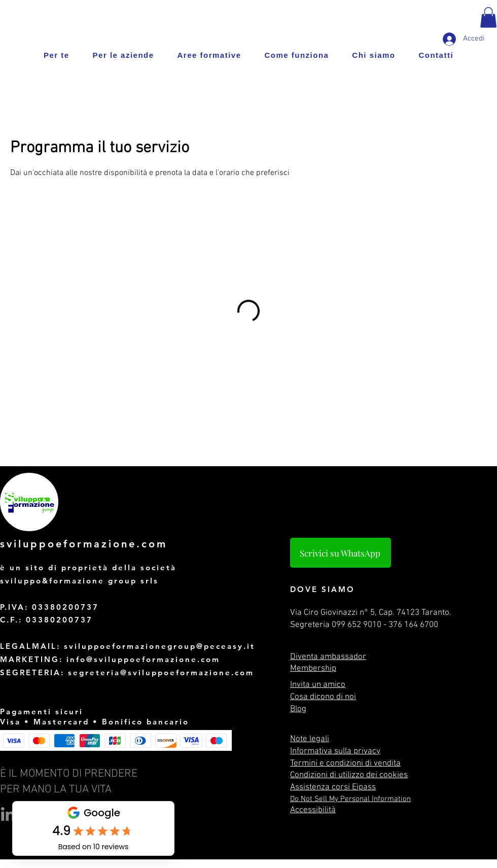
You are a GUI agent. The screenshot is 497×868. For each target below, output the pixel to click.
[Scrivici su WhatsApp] (341, 553)
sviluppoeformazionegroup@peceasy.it (159, 646)
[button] (488, 18)
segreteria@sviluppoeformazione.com (161, 672)
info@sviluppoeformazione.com (143, 659)
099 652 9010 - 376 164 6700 (385, 625)
